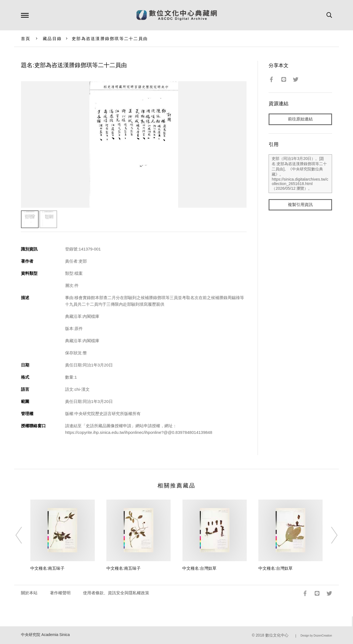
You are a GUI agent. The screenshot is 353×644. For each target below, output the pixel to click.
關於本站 (29, 593)
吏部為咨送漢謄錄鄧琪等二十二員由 (110, 39)
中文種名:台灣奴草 (199, 568)
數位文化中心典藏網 (177, 15)
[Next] (329, 535)
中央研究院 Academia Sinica (45, 635)
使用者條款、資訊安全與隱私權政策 (116, 593)
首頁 (26, 39)
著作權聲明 (60, 593)
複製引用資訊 (300, 205)
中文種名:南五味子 (47, 568)
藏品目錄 (52, 39)
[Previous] (24, 535)
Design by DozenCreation (316, 636)
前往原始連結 (300, 119)
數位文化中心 (277, 635)
